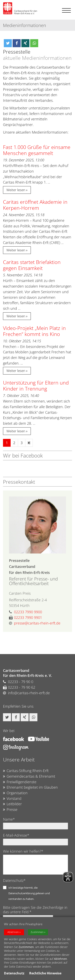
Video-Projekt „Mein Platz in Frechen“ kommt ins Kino (34, 331)
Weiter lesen (16, 190)
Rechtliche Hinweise (45, 973)
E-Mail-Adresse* (16, 835)
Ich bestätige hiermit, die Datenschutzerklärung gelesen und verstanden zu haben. (29, 893)
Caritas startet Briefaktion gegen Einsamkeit (32, 265)
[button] (8, 43)
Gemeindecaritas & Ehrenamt (29, 776)
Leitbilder (12, 804)
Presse (10, 810)
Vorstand (12, 799)
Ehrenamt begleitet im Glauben (30, 787)
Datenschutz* (14, 880)
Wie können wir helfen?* (23, 851)
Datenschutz (14, 973)
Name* (9, 819)
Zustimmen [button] (37, 932)
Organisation (15, 793)
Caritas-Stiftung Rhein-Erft (26, 771)
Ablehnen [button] (13, 932)
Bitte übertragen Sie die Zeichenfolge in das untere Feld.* (35, 910)
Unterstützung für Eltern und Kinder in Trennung (36, 386)
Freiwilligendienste (20, 782)
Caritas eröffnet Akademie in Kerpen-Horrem (35, 205)
